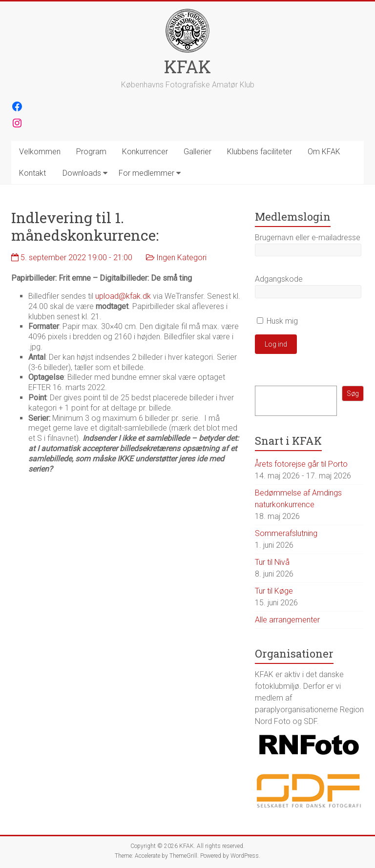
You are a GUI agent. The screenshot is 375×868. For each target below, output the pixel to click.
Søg (353, 393)
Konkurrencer (145, 152)
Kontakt (32, 173)
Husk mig (277, 321)
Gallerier (198, 152)
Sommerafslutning (286, 533)
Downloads (82, 173)
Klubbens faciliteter (260, 152)
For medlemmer (146, 173)
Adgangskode (279, 279)
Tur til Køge (274, 591)
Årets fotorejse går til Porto (301, 464)
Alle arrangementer (287, 620)
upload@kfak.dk (123, 296)
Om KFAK (324, 152)
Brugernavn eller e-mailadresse (308, 238)
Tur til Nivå (272, 562)
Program (91, 152)
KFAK (187, 66)
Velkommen (40, 152)
